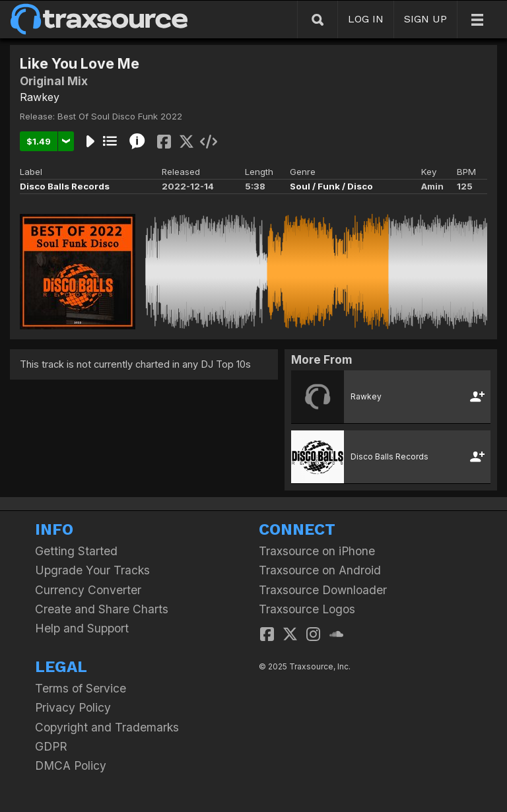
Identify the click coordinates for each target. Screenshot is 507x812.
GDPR (51, 746)
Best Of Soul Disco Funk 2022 (120, 116)
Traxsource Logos (307, 609)
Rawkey (40, 97)
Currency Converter (88, 590)
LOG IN (366, 19)
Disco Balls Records (65, 186)
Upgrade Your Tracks (92, 570)
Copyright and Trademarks (107, 727)
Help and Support (82, 628)
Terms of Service (81, 688)
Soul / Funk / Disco (331, 186)
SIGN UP (425, 19)
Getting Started (76, 551)
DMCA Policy (71, 765)
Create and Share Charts (102, 609)
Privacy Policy (73, 707)
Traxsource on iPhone (317, 551)
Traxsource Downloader (323, 590)
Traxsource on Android (320, 570)
